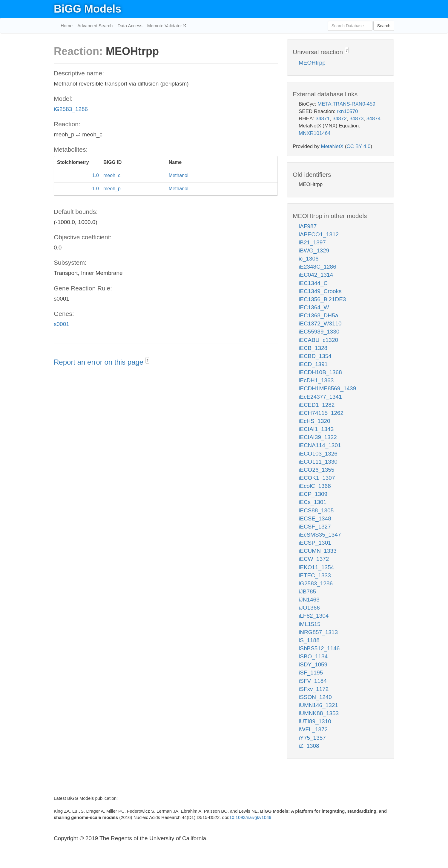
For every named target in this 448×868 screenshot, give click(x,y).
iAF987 (308, 226)
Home (67, 26)
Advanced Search (95, 26)
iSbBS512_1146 (319, 648)
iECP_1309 (313, 494)
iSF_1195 (311, 673)
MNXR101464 (315, 133)
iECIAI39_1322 (318, 437)
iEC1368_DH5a (318, 315)
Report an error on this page (100, 362)
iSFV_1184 (313, 681)
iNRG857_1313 (318, 632)
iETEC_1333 (315, 575)
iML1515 (310, 624)
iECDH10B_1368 (320, 372)
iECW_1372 (314, 559)
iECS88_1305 (316, 510)
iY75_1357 (312, 738)
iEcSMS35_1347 (320, 535)
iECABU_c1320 (318, 340)
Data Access (130, 26)
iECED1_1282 (317, 405)
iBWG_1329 (314, 250)
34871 (323, 119)
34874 (373, 119)
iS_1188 (309, 640)
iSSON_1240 (315, 697)
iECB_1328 (313, 348)
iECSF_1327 (315, 527)
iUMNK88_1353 (319, 713)
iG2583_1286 (71, 109)
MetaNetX (332, 146)
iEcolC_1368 (315, 486)
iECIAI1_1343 (316, 429)
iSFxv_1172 (314, 689)
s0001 (62, 324)
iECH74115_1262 (321, 413)
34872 (339, 119)
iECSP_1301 (315, 543)
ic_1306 (309, 259)
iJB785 (307, 591)
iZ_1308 (309, 746)
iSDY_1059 (313, 664)
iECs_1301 (313, 502)
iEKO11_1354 (316, 567)
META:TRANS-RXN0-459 (346, 104)
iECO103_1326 (318, 454)
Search (384, 26)
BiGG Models (88, 9)
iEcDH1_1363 (316, 380)
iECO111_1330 (318, 462)
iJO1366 (309, 608)
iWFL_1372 (313, 729)
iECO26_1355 (316, 470)
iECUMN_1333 (318, 551)
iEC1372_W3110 (320, 323)
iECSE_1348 (315, 518)
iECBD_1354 (315, 356)
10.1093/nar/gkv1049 (250, 817)
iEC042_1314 (316, 275)
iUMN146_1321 (318, 705)
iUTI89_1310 (315, 721)
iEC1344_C (313, 283)
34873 (356, 119)
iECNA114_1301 (320, 445)
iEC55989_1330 (319, 332)
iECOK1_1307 (317, 478)
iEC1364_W (314, 307)
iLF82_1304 (314, 616)
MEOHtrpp (312, 63)
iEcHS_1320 (314, 421)
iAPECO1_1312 (319, 234)
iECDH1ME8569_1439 (327, 388)
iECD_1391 (313, 364)
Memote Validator (165, 26)
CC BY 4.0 (358, 146)
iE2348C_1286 (317, 267)
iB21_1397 (312, 242)
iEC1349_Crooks (320, 291)
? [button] (147, 361)
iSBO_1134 (313, 656)
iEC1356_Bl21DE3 (322, 299)
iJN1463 (309, 600)
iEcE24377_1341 (320, 397)
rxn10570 (347, 111)
